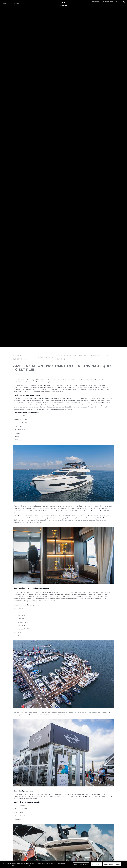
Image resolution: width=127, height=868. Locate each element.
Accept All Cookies (112, 864)
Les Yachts (15, 4)
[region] (64, 864)
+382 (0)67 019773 (107, 2)
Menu (4, 4)
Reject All (96, 864)
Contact (95, 2)
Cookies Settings (81, 864)
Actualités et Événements (20, 357)
